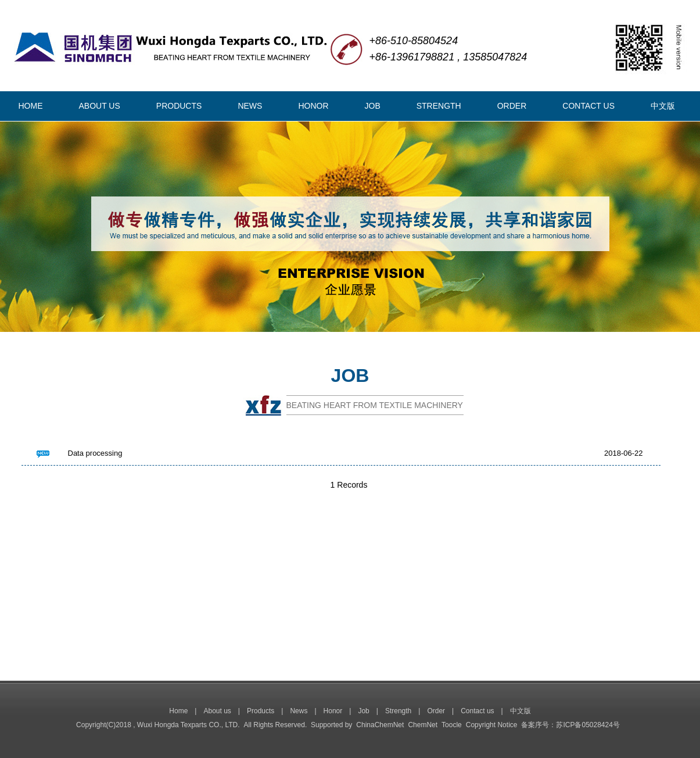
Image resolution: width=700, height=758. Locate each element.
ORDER (512, 106)
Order (436, 711)
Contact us (477, 711)
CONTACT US (588, 106)
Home (178, 711)
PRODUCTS (179, 106)
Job (363, 711)
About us (217, 711)
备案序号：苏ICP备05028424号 (570, 725)
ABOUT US (100, 106)
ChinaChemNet (380, 725)
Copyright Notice (492, 725)
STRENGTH (439, 106)
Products (261, 711)
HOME (31, 106)
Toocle (452, 725)
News (299, 711)
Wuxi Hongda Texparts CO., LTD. (189, 725)
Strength (398, 711)
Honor (333, 711)
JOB (373, 106)
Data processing (95, 453)
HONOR (313, 106)
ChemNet (423, 725)
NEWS (250, 106)
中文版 (663, 106)
